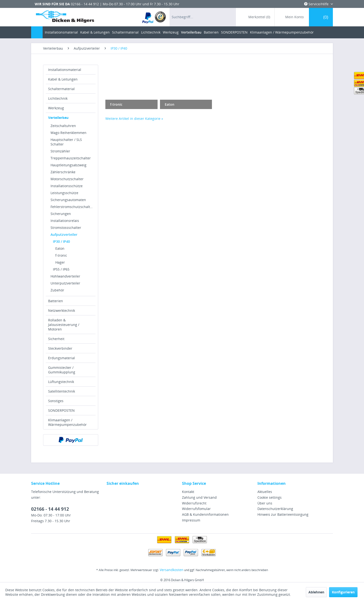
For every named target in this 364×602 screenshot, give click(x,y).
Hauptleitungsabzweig (68, 165)
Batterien (56, 301)
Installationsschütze (67, 186)
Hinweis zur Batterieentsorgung (283, 514)
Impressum (191, 520)
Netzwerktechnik (62, 310)
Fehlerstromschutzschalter (72, 207)
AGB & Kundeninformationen (205, 514)
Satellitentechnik (62, 391)
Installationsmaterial (65, 70)
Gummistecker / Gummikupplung (62, 370)
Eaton (60, 248)
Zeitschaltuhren (63, 126)
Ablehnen (316, 592)
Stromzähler (60, 151)
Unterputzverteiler (65, 283)
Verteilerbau (58, 118)
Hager (60, 262)
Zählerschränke (63, 172)
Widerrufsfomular (196, 509)
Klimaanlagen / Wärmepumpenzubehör (67, 422)
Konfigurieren (343, 592)
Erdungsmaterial (62, 358)
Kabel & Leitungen (63, 79)
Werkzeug (56, 108)
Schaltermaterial (61, 89)
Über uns (265, 503)
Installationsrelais (65, 221)
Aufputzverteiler (64, 234)
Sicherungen (61, 214)
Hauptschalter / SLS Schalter (66, 142)
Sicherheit (56, 339)
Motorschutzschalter (67, 179)
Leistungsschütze (64, 193)
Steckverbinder (60, 348)
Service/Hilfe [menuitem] (317, 4)
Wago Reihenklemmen (68, 133)
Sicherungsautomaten (68, 200)
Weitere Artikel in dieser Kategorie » (134, 119)
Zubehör (57, 290)
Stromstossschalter (66, 228)
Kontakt (188, 492)
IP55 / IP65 (61, 269)
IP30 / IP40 (61, 241)
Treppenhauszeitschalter (71, 158)
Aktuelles (265, 492)
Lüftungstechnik (61, 382)
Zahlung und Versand (199, 497)
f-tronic (61, 255)
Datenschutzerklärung (275, 509)
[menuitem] (154, 17)
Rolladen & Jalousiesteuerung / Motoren (64, 325)
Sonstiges (56, 401)
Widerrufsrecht (194, 503)
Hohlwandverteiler (65, 276)
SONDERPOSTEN (61, 410)
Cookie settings (270, 497)
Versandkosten (172, 570)
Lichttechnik (58, 98)
